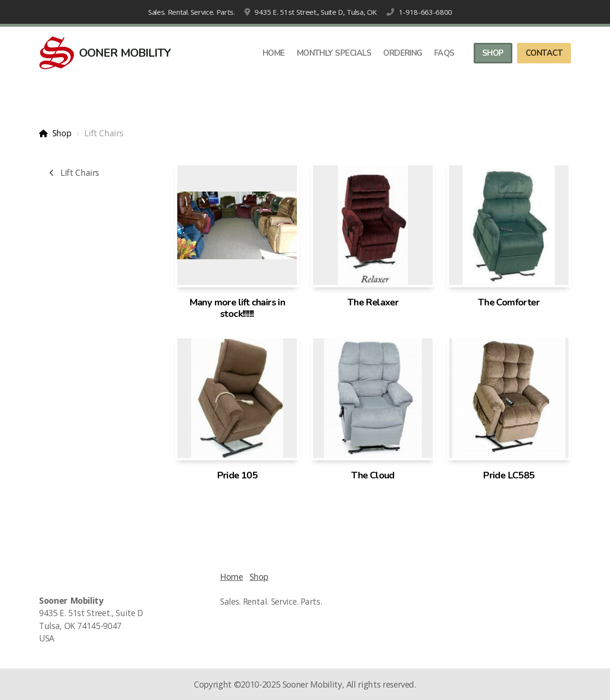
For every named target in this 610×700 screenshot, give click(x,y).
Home (232, 577)
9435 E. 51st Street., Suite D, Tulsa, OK (316, 12)
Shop (62, 133)
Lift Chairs (73, 172)
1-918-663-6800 (426, 12)
